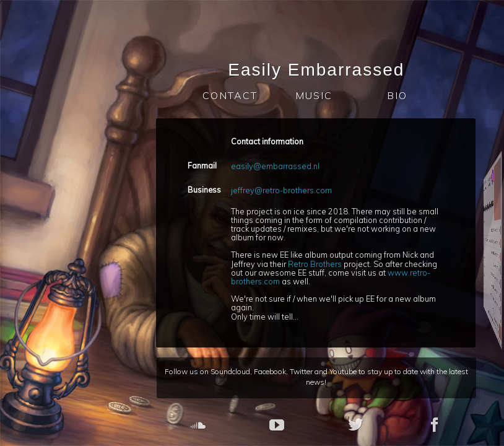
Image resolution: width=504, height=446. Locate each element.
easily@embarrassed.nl (280, 166)
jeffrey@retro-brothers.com (286, 190)
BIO (401, 95)
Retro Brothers (319, 264)
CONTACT (234, 95)
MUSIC (318, 95)
